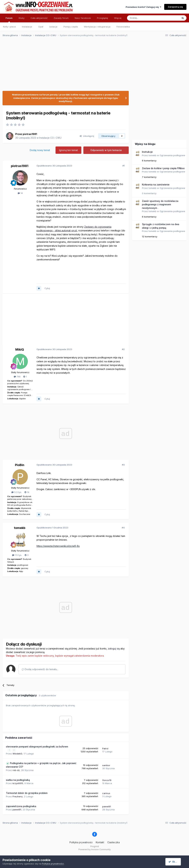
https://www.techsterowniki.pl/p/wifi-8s (58, 546)
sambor (106, 765)
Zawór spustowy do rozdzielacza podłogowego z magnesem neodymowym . (160, 205)
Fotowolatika (123, 27)
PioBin (20, 465)
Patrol (105, 748)
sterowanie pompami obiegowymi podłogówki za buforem (37, 747)
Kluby (22, 18)
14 (20, 193)
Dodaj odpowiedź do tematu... (40, 669)
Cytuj (47, 288)
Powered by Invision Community (95, 849)
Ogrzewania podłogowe (172, 155)
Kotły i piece (9, 27)
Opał (41, 27)
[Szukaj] (145, 18)
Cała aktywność (39, 18)
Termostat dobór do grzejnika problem (27, 793)
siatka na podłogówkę (18, 780)
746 (17, 377)
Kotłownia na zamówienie (156, 185)
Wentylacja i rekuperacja (97, 27)
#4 (123, 528)
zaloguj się (114, 649)
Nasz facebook (83, 18)
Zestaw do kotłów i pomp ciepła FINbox (163, 168)
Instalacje (27, 27)
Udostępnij (87, 136)
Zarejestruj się (175, 7)
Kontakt (100, 842)
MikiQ (20, 349)
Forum (9, 19)
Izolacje (53, 27)
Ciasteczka (114, 842)
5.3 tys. (17, 492)
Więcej (118, 18)
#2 (123, 349)
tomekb (20, 528)
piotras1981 (30, 134)
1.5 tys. (17, 555)
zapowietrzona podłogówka (21, 806)
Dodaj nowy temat (40, 150)
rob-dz (16, 770)
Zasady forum (61, 18)
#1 (124, 166)
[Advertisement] (93, 66)
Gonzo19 (107, 780)
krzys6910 (18, 783)
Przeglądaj (102, 18)
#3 (123, 465)
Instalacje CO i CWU (50, 138)
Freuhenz (18, 796)
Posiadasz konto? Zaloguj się (143, 7)
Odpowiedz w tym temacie (106, 150)
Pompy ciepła (71, 27)
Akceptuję (175, 862)
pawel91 (17, 810)
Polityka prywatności (81, 842)
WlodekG (17, 753)
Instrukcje (147, 152)
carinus (106, 793)
